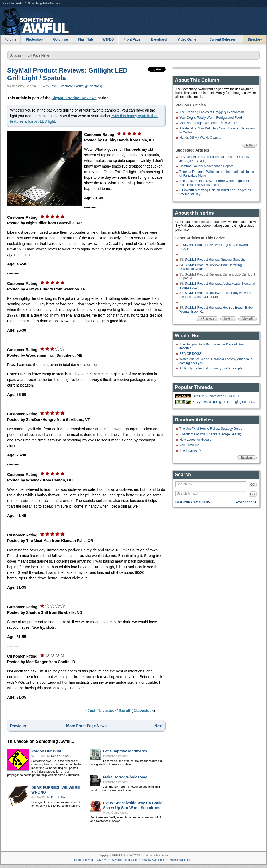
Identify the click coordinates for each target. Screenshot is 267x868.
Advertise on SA (246, 502)
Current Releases (223, 39)
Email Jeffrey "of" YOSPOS (193, 502)
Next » (228, 319)
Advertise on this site (124, 860)
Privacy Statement (153, 860)
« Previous (207, 319)
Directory (255, 39)
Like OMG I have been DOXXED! (216, 396)
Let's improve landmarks (125, 751)
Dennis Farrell (60, 756)
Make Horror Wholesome (125, 777)
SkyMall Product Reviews (74, 98)
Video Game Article (116, 813)
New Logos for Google (195, 440)
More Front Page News (86, 726)
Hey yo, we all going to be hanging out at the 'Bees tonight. (224, 402)
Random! (247, 458)
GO (253, 485)
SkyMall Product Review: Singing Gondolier (216, 260)
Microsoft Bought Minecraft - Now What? (208, 123)
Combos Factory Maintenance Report (206, 166)
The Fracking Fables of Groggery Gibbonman (212, 112)
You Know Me (189, 445)
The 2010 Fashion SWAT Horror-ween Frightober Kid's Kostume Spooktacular (214, 183)
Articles (16, 55)
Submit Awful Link (180, 860)
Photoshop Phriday (115, 756)
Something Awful (12, 3)
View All (248, 319)
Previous (18, 726)
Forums (10, 39)
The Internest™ (191, 451)
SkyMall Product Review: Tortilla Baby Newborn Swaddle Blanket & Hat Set (216, 295)
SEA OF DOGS (190, 354)
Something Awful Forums (44, 3)
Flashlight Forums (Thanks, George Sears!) (210, 434)
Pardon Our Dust (46, 751)
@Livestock (93, 86)
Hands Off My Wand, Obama (200, 138)
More (249, 145)
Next (159, 726)
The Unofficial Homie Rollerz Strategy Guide (211, 429)
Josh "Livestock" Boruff (66, 86)
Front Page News (37, 55)
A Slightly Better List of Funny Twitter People (211, 368)
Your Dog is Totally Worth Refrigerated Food (211, 118)
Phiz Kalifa (58, 797)
